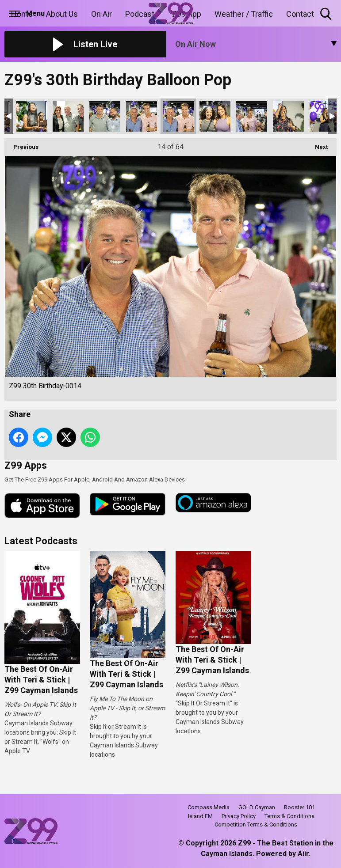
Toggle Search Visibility (327, 14)
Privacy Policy (239, 816)
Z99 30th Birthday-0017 (288, 116)
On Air (102, 14)
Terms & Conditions (289, 816)
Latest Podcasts (41, 541)
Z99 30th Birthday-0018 (325, 116)
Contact (300, 14)
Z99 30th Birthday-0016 (252, 116)
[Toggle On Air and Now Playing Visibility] (256, 44)
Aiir (303, 854)
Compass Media (209, 807)
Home (22, 14)
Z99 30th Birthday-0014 (178, 116)
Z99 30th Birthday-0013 (142, 116)
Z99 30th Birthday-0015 (215, 116)
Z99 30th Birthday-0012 (105, 116)
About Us (62, 14)
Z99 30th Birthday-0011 (68, 116)
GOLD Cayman (257, 807)
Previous (21, 144)
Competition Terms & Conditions (256, 824)
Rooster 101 (299, 807)
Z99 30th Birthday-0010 (31, 116)
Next (317, 144)
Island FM (200, 816)
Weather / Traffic (244, 14)
